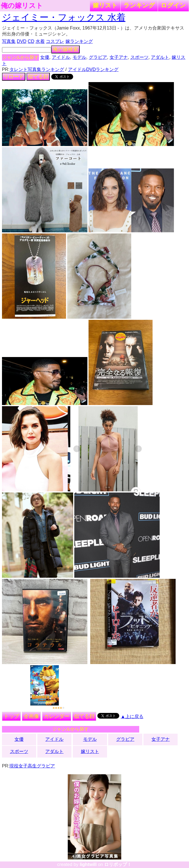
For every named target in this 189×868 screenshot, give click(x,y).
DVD (22, 41)
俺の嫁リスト (22, 6)
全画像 (31, 716)
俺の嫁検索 (65, 49)
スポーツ (139, 57)
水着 (40, 41)
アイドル (61, 57)
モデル (79, 57)
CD (31, 41)
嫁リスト (105, 5)
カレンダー (57, 716)
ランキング (139, 5)
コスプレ (55, 41)
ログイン (173, 5)
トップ (11, 716)
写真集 (9, 41)
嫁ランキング (79, 41)
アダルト (160, 57)
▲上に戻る (132, 716)
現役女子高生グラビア (32, 766)
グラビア (98, 57)
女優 (45, 57)
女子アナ (119, 57)
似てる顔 (38, 77)
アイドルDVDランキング (93, 69)
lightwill (88, 864)
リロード (14, 77)
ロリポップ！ (118, 864)
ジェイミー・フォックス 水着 (64, 17)
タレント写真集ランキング (37, 69)
